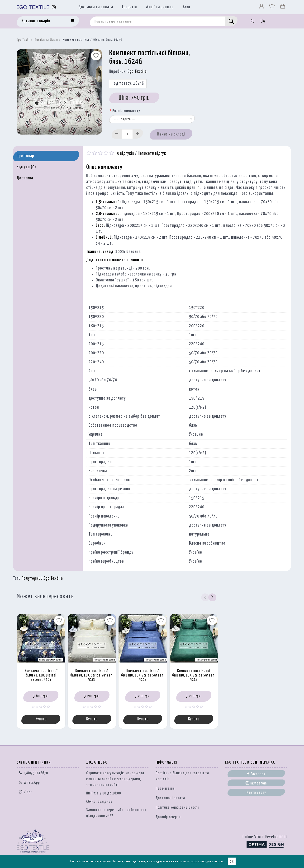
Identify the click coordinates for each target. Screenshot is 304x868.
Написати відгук (152, 154)
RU (253, 21)
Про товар (25, 156)
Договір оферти (168, 818)
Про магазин (165, 789)
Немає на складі (171, 134)
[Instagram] (54, 7)
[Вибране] (272, 7)
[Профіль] (262, 7)
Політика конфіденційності (177, 808)
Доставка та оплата (96, 7)
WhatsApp (29, 783)
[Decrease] (117, 134)
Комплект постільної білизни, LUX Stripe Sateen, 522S (143, 675)
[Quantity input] (127, 134)
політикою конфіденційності (203, 861)
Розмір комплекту (126, 111)
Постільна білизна (47, 40)
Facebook (256, 774)
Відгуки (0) (26, 167)
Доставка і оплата (170, 799)
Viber (25, 792)
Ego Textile (24, 40)
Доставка (25, 178)
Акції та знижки (160, 7)
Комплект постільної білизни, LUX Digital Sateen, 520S (41, 675)
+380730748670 (33, 774)
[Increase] (138, 134)
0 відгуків (126, 154)
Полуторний (32, 579)
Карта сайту (256, 793)
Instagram (256, 784)
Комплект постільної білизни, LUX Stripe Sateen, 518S (92, 675)
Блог (187, 7)
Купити (41, 719)
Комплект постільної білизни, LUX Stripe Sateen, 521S (194, 675)
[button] (212, 597)
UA (263, 21)
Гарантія (130, 7)
